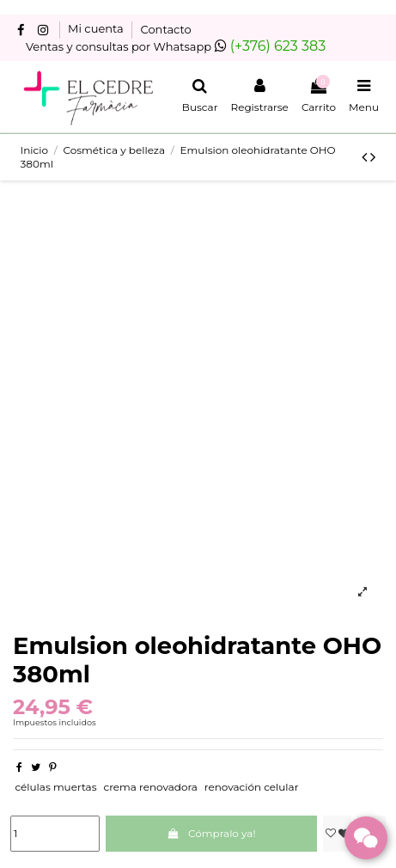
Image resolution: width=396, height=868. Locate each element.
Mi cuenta (97, 29)
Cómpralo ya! (212, 833)
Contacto (166, 29)
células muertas (55, 787)
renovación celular (252, 787)
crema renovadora (150, 787)
